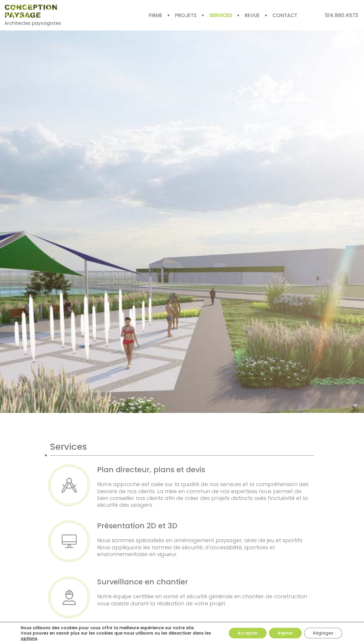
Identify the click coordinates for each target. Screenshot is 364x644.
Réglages (323, 633)
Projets (186, 15)
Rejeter (285, 633)
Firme (156, 15)
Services (221, 15)
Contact (285, 15)
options (29, 638)
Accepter (248, 633)
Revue (252, 15)
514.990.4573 (341, 15)
